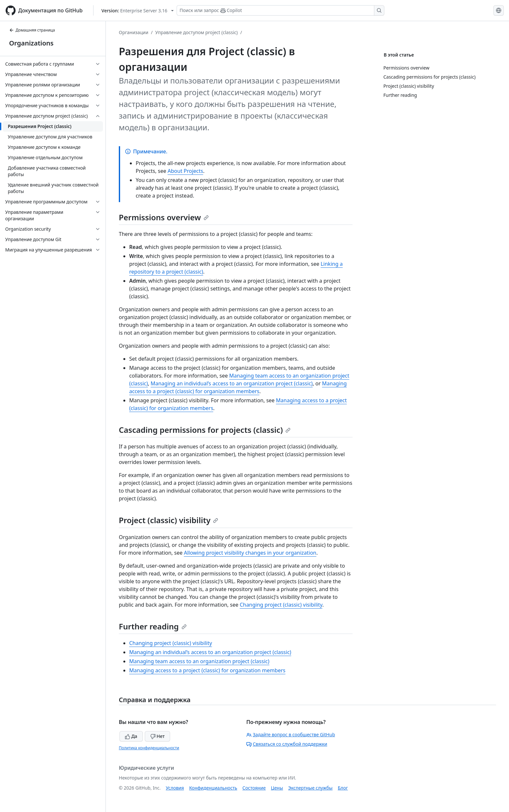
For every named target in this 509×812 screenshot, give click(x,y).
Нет (158, 736)
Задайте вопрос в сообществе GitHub (291, 735)
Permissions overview (164, 217)
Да (131, 736)
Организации (134, 32)
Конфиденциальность (213, 788)
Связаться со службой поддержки (287, 744)
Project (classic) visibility (168, 520)
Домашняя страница (32, 30)
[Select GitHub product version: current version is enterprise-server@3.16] (138, 11)
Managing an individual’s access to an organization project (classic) (232, 383)
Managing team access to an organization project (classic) (199, 661)
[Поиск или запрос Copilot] (280, 10)
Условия (175, 788)
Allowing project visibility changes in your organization (250, 553)
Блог (343, 788)
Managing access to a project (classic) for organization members (207, 670)
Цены (277, 788)
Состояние (254, 788)
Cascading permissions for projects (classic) (205, 430)
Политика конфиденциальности (149, 748)
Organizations (31, 43)
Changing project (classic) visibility (281, 605)
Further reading (153, 626)
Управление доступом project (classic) (196, 32)
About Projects (185, 171)
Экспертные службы (310, 788)
